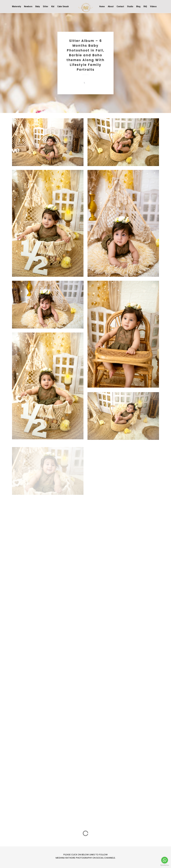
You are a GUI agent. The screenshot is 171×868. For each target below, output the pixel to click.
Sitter (46, 6)
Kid (53, 6)
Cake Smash (63, 6)
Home (102, 6)
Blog (138, 6)
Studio (130, 6)
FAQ (145, 6)
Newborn (28, 6)
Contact (120, 6)
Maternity (16, 6)
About (111, 6)
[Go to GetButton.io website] (165, 865)
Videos (153, 6)
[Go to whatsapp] (165, 860)
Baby (38, 6)
